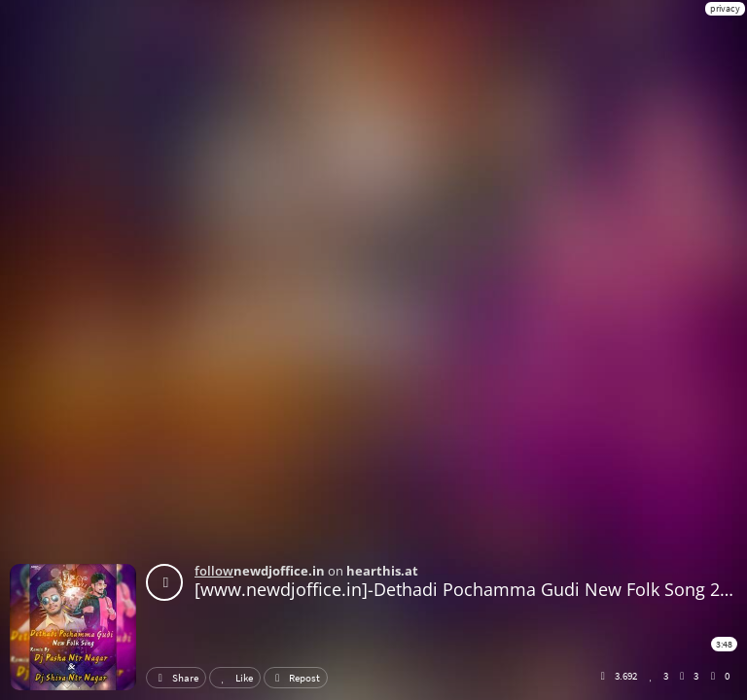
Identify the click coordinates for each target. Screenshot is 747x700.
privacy (725, 8)
